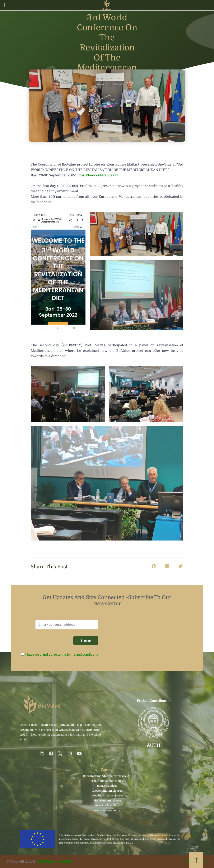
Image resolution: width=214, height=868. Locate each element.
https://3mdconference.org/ (98, 175)
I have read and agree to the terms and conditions (62, 654)
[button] (153, 566)
